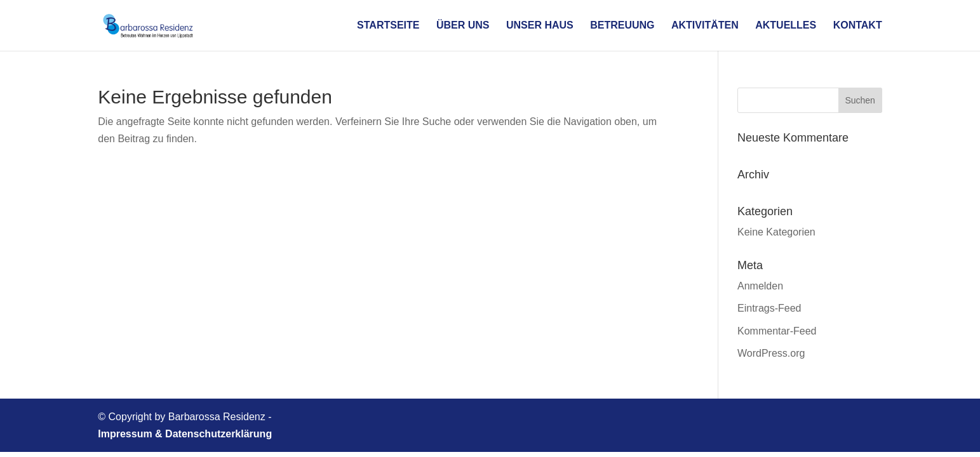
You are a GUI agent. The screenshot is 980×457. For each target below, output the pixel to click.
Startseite (388, 26)
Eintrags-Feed (769, 308)
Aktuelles (786, 26)
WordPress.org (771, 353)
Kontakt (858, 26)
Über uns (463, 26)
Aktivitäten (705, 26)
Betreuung (622, 26)
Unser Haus (540, 26)
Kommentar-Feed (777, 331)
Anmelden (760, 286)
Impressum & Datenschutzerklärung (185, 434)
